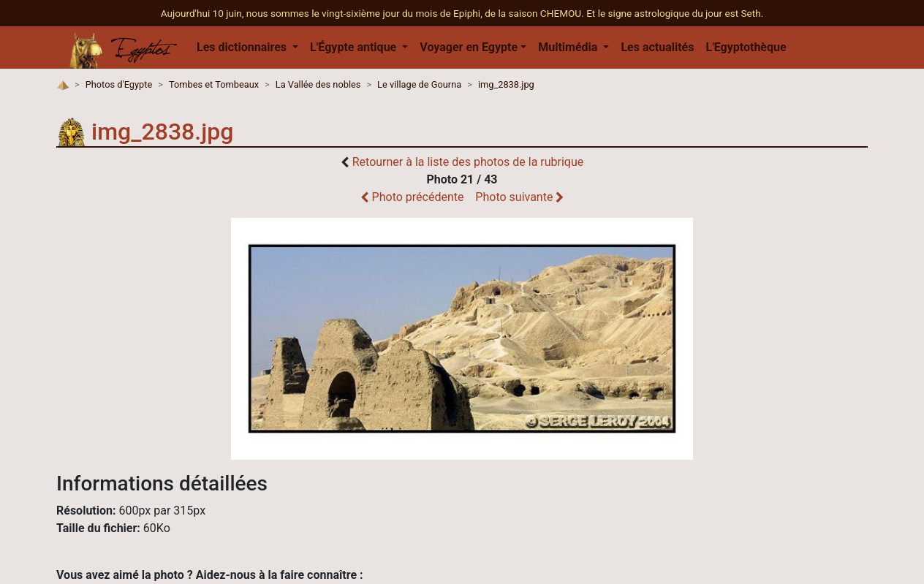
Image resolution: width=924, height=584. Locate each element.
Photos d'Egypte (119, 84)
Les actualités (657, 47)
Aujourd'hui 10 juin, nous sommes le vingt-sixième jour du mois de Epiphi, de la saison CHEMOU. (374, 13)
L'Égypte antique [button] (355, 47)
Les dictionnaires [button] (243, 47)
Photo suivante (519, 197)
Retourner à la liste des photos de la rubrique (468, 162)
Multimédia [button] (569, 47)
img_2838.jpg (506, 84)
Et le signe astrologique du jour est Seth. (675, 13)
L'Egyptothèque (746, 47)
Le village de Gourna (419, 84)
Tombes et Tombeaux (214, 84)
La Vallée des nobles (318, 84)
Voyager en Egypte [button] (469, 47)
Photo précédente (412, 197)
